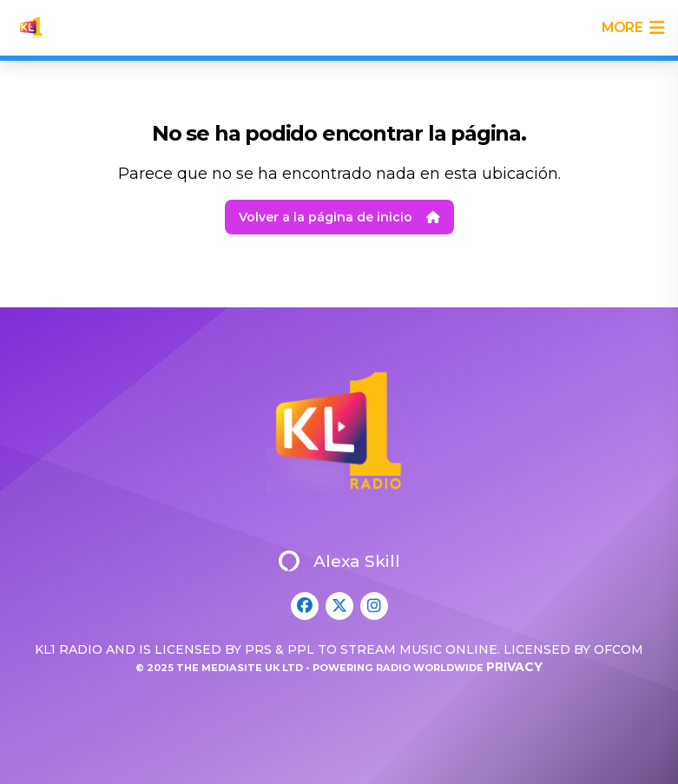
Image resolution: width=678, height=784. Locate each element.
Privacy (514, 667)
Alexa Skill (339, 561)
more (633, 28)
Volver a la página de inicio (339, 217)
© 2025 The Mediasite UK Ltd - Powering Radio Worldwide (311, 668)
